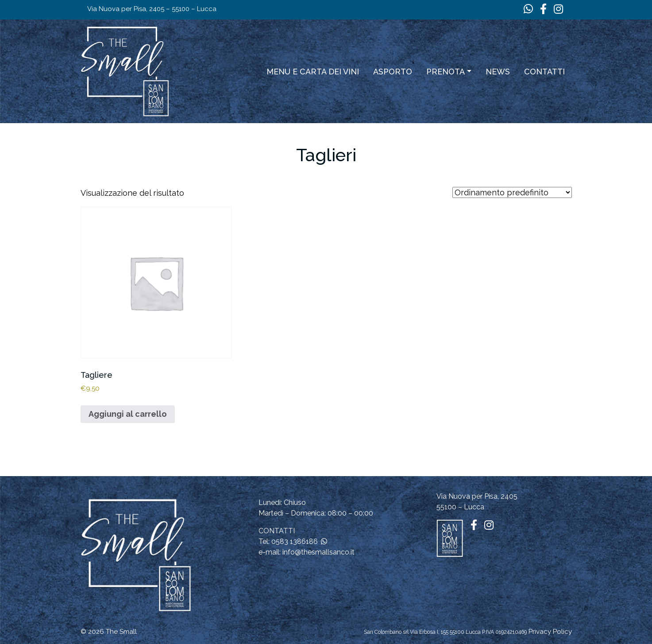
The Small (121, 632)
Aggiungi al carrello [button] (128, 414)
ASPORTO (393, 72)
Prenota (446, 72)
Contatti (544, 72)
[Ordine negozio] (512, 192)
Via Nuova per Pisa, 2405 (477, 496)
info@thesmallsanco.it (318, 552)
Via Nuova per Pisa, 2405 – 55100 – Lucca (152, 9)
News (498, 72)
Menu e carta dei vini (313, 72)
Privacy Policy (550, 632)
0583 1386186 (295, 541)
